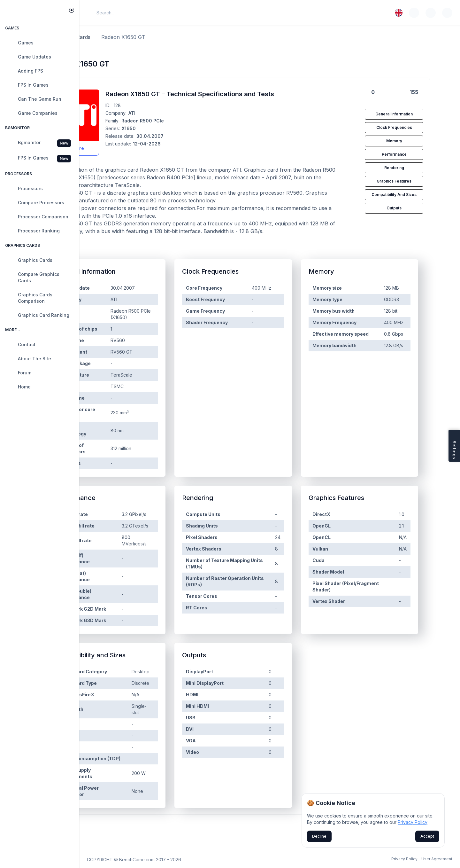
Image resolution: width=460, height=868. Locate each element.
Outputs (412, 208)
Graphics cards (127, 37)
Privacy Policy (404, 859)
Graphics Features (412, 181)
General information (412, 114)
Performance (412, 154)
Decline (319, 836)
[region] (40, 447)
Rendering (412, 168)
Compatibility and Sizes (412, 195)
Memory (412, 141)
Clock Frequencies (412, 127)
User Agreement (437, 859)
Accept (427, 836)
